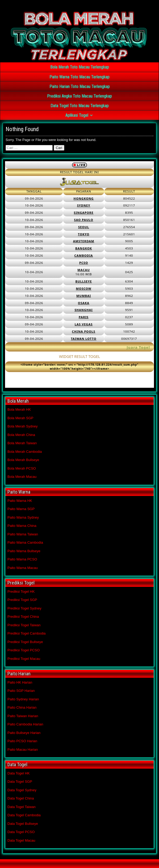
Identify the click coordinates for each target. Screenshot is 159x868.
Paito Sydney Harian (23, 699)
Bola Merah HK (19, 409)
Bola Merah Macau (22, 477)
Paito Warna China (22, 526)
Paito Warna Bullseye (24, 551)
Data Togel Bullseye (23, 824)
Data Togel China (21, 798)
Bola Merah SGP (20, 418)
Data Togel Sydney (22, 790)
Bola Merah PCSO (22, 468)
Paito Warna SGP (21, 509)
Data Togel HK (19, 773)
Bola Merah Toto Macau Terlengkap (80, 67)
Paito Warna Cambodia (25, 542)
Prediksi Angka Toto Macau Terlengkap (79, 96)
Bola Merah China (21, 435)
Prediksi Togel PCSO (24, 650)
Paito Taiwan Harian (23, 716)
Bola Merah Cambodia (25, 452)
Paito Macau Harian (23, 750)
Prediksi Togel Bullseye (25, 642)
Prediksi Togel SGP (22, 600)
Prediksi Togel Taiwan (24, 625)
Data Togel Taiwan (22, 807)
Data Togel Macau (21, 840)
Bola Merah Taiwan (22, 443)
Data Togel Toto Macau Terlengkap (80, 106)
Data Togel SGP (20, 782)
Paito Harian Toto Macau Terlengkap (80, 86)
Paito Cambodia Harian (25, 724)
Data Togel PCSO (21, 832)
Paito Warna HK (20, 501)
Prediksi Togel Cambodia (27, 633)
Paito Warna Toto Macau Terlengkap (79, 77)
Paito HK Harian (20, 682)
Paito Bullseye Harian (24, 733)
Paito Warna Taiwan (23, 534)
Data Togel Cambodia (24, 815)
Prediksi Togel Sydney (24, 608)
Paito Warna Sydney (23, 517)
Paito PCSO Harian (22, 741)
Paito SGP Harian (21, 691)
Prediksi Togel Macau (24, 659)
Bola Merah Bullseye (23, 460)
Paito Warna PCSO (22, 559)
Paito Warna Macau (23, 568)
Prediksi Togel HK (21, 592)
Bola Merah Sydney (22, 426)
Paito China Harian (22, 707)
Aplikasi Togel (77, 115)
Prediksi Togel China (23, 617)
